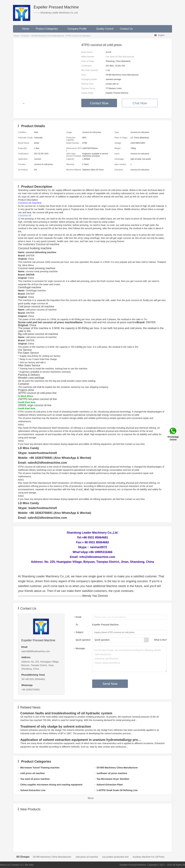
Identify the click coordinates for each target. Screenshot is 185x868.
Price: (84, 75)
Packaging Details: (89, 79)
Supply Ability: (87, 93)
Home (26, 29)
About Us (5, 865)
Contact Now (99, 103)
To (77, 625)
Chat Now (140, 103)
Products (25, 36)
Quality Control (105, 29)
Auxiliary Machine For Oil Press (149, 857)
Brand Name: (87, 52)
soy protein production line (115, 857)
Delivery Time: (87, 84)
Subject (78, 633)
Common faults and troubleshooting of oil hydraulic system (66, 713)
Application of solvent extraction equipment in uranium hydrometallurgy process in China (81, 740)
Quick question (83, 640)
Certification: (87, 66)
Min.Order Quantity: (90, 70)
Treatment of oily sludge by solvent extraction (56, 726)
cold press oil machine (87, 857)
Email (77, 617)
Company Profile (79, 29)
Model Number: (88, 57)
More (91, 798)
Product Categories (48, 29)
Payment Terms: (88, 88)
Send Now (110, 684)
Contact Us (126, 29)
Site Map (29, 865)
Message (79, 649)
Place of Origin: (88, 61)
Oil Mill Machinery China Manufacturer (48, 36)
